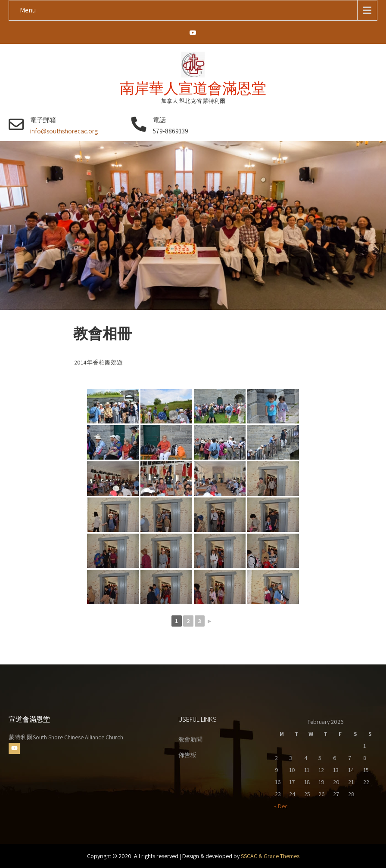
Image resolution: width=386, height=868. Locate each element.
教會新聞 (190, 739)
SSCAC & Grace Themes (270, 856)
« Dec (281, 806)
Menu (28, 10)
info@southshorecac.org (64, 131)
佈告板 (187, 755)
